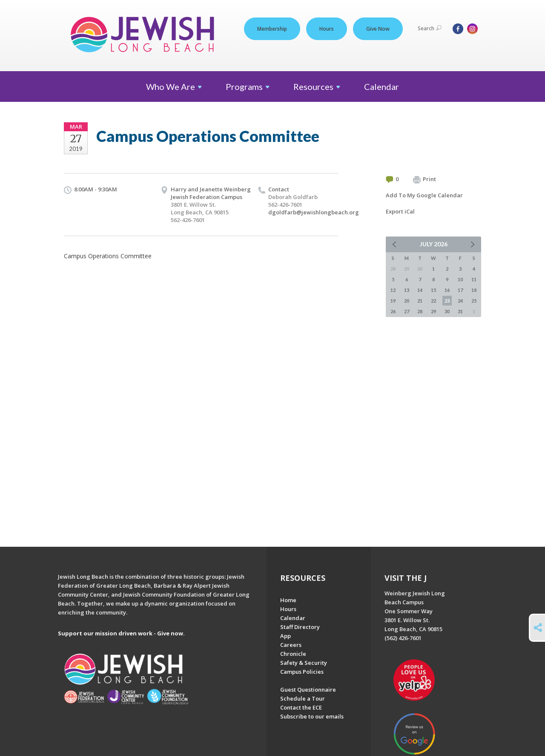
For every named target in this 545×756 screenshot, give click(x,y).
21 (420, 301)
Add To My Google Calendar (424, 195)
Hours (327, 29)
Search (430, 28)
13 (407, 290)
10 (460, 279)
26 (393, 311)
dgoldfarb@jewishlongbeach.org (314, 212)
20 (407, 301)
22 (433, 301)
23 (447, 301)
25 (474, 301)
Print (425, 179)
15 (433, 290)
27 (407, 311)
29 (433, 311)
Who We (174, 87)
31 (460, 311)
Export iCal (400, 211)
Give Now (378, 29)
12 (393, 290)
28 (420, 311)
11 (474, 279)
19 (393, 301)
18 (474, 290)
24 (460, 301)
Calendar (381, 87)
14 (420, 290)
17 (460, 290)
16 (447, 290)
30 (447, 311)
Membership (272, 29)
